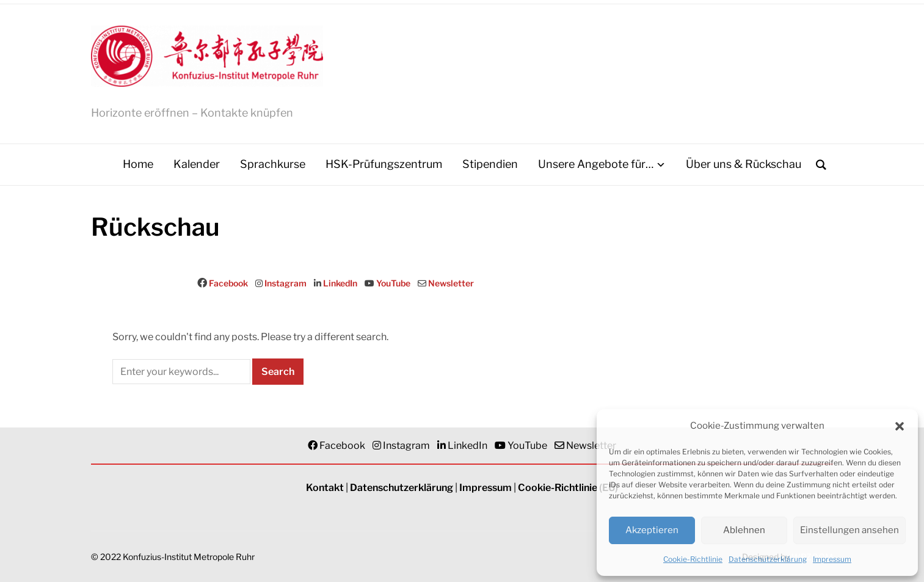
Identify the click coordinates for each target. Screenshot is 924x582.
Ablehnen (744, 530)
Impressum (832, 559)
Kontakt (325, 488)
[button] (900, 426)
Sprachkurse (273, 164)
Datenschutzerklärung (768, 559)
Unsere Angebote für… (596, 164)
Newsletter (451, 283)
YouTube (393, 283)
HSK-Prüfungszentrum (384, 164)
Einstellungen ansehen (849, 530)
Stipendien (490, 164)
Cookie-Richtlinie (693, 559)
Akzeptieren (652, 530)
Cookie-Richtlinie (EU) (568, 488)
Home (138, 164)
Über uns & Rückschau (744, 164)
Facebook (228, 283)
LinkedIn (340, 283)
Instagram (286, 283)
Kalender (197, 164)
